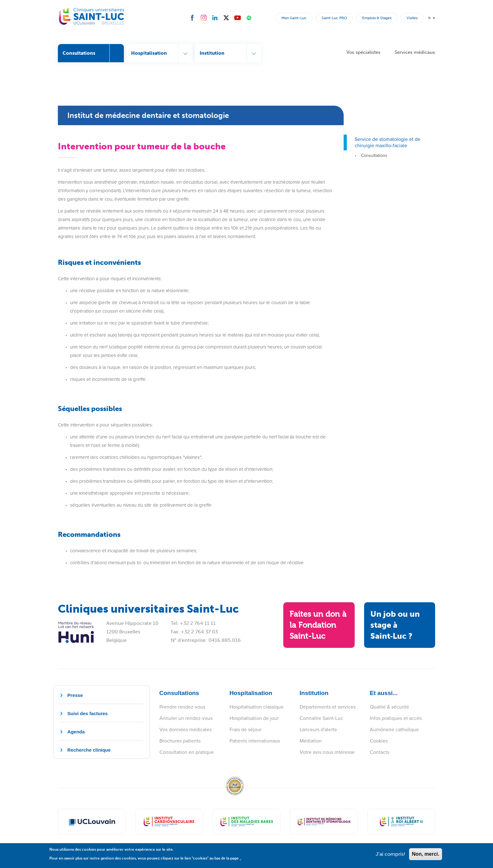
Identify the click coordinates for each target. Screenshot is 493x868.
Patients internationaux (255, 741)
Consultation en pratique (187, 752)
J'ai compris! (391, 857)
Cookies (379, 741)
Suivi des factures (87, 713)
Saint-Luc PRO (334, 18)
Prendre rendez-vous (182, 707)
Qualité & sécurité (389, 707)
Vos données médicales (186, 729)
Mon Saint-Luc (294, 18)
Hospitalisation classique (257, 707)
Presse (75, 695)
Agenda (76, 732)
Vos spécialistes (363, 52)
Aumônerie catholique (394, 729)
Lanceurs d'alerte (318, 729)
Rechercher (269, 18)
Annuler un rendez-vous (186, 718)
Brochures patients (180, 741)
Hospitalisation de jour (254, 718)
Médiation (311, 741)
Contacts (379, 752)
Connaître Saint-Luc (321, 718)
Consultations (374, 156)
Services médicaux (415, 52)
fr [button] (432, 18)
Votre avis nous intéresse (327, 752)
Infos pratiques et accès (396, 718)
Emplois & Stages (377, 18)
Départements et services (328, 707)
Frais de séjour (246, 729)
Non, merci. (426, 857)
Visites (412, 18)
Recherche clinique (89, 750)
